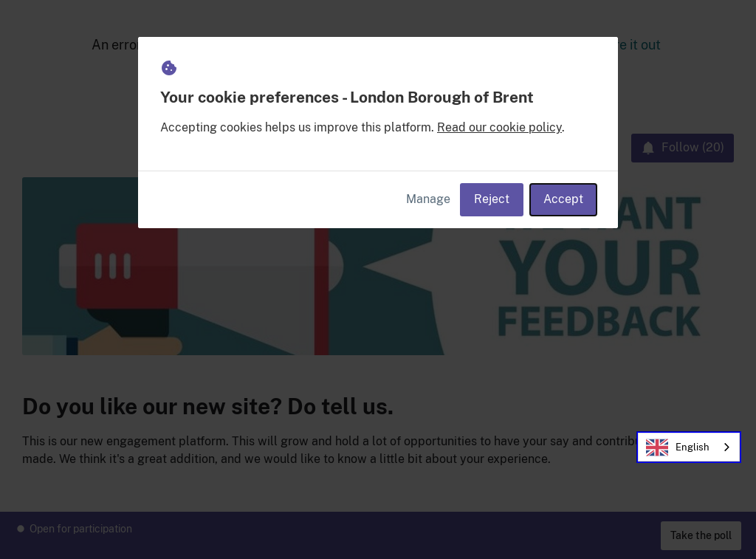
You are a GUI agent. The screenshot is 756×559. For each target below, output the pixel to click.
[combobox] (689, 447)
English (678, 447)
